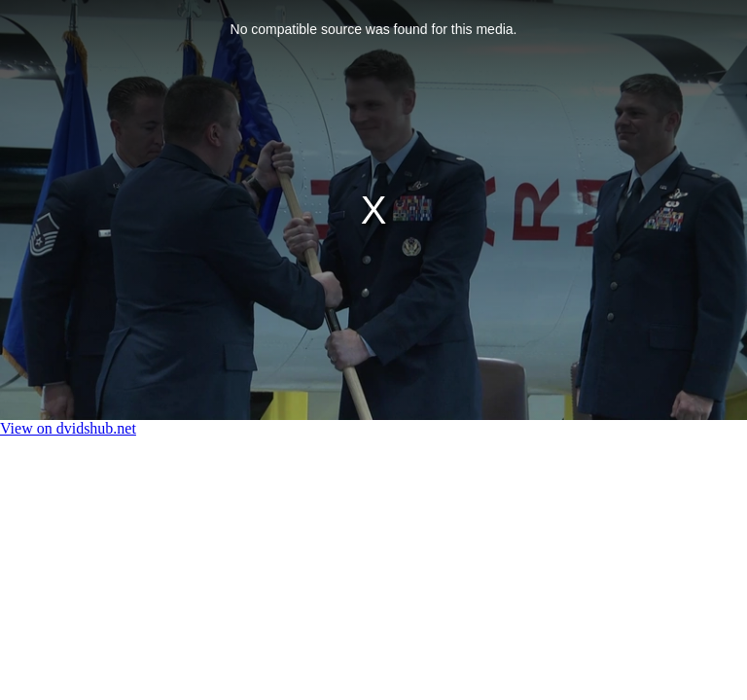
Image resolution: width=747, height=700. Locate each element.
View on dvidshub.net (68, 428)
